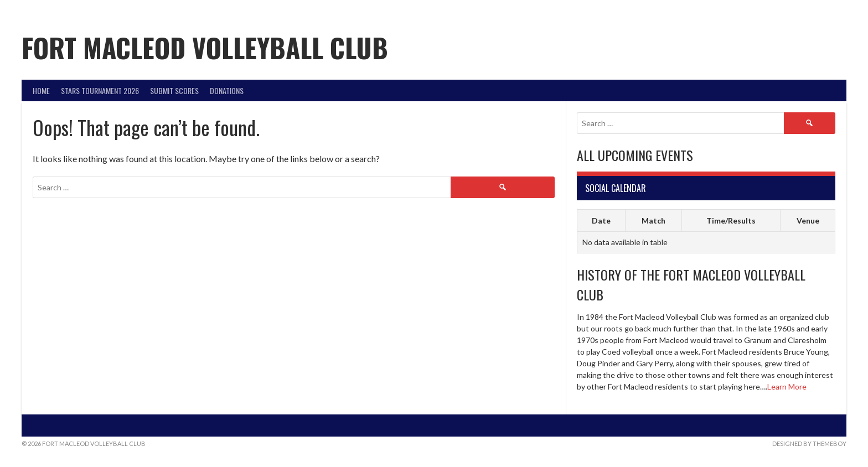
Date (601, 220)
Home (41, 90)
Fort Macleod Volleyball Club (205, 47)
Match (653, 220)
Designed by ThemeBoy (809, 443)
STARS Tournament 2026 (100, 90)
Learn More (787, 386)
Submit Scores (174, 90)
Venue (808, 220)
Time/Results (731, 220)
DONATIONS (227, 90)
